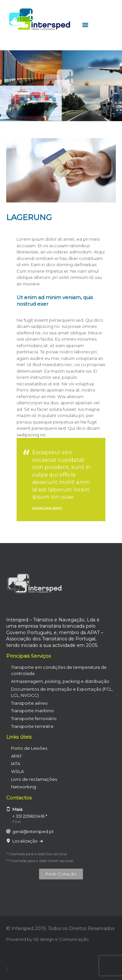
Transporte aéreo (29, 703)
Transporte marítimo (33, 711)
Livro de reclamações (34, 779)
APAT (16, 756)
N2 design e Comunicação (61, 939)
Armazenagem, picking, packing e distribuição (60, 681)
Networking (24, 787)
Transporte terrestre (32, 726)
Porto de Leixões (29, 748)
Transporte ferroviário (34, 718)
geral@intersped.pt (33, 831)
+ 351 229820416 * (30, 816)
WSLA (17, 771)
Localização (26, 841)
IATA (16, 763)
